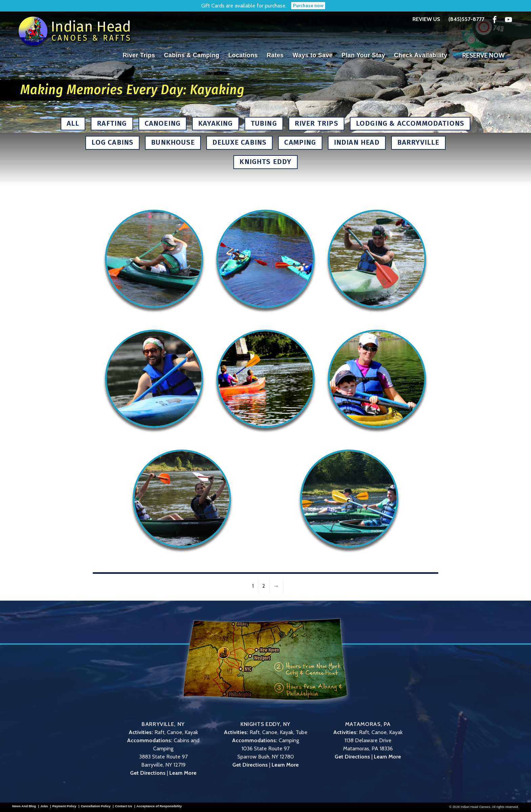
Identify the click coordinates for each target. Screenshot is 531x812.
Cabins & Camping (192, 55)
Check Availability (421, 55)
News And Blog (24, 806)
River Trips (139, 55)
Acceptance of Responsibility (159, 806)
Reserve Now (483, 55)
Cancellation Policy (95, 806)
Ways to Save (313, 55)
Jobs (44, 806)
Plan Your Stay (364, 55)
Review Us (426, 19)
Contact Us (123, 806)
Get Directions (148, 773)
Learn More (183, 773)
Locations (243, 55)
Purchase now (308, 5)
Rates (275, 55)
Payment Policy (64, 806)
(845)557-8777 (466, 19)
